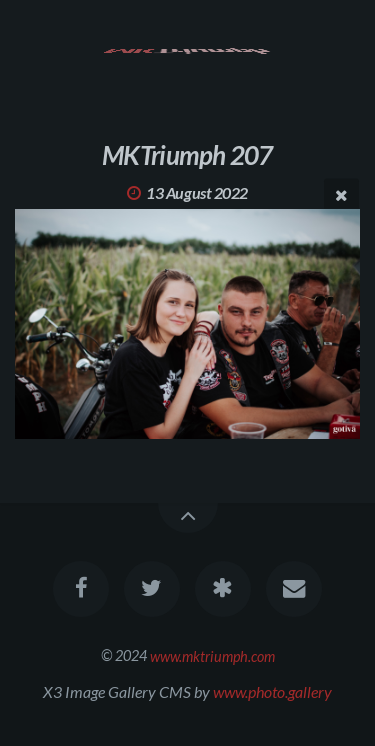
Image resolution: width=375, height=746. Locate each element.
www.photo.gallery (272, 691)
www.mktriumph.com (212, 655)
